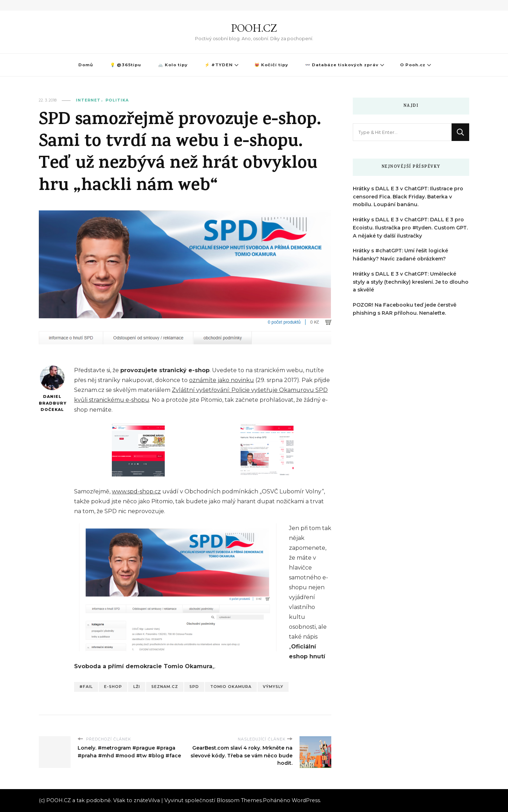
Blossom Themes (239, 800)
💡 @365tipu (126, 65)
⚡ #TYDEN (219, 65)
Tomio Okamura (231, 687)
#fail (86, 687)
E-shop (113, 687)
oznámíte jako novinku (222, 380)
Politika (117, 100)
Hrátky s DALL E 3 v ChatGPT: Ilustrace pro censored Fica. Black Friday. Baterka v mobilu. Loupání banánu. (408, 197)
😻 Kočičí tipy (271, 65)
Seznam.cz (165, 687)
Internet (88, 100)
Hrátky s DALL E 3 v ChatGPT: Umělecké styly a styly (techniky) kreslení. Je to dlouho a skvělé (411, 282)
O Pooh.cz (413, 65)
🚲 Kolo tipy (173, 65)
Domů (86, 65)
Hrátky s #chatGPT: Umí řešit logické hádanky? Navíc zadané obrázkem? (400, 255)
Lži (137, 687)
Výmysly (273, 687)
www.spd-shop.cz (136, 491)
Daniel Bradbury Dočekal (52, 389)
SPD (194, 687)
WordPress (306, 800)
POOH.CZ (254, 28)
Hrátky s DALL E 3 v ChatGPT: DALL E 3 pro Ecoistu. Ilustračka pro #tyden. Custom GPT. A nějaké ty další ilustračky (410, 228)
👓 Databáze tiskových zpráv (342, 65)
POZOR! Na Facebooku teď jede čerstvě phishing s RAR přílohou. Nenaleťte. (405, 309)
